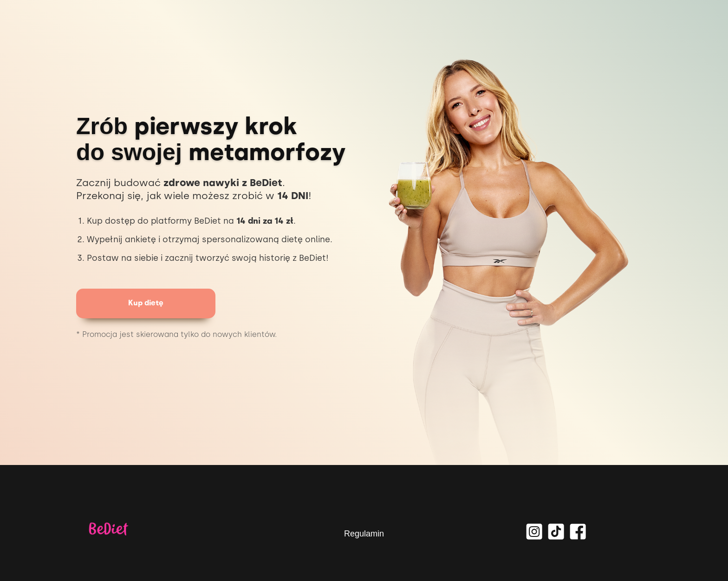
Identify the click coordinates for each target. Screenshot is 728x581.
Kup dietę (146, 303)
